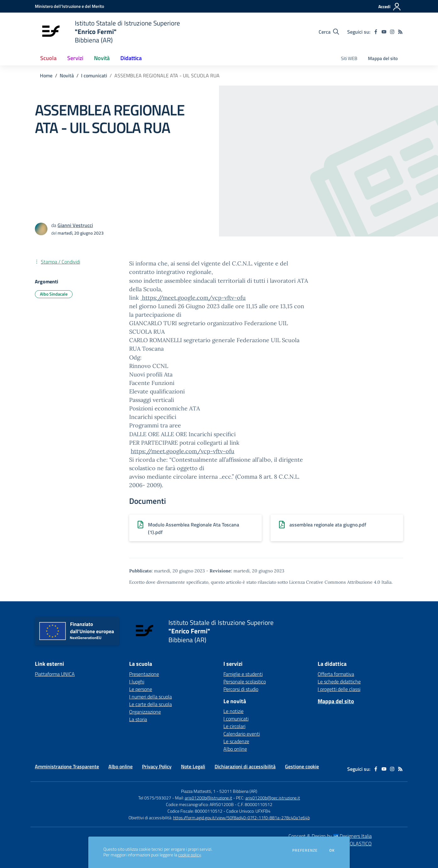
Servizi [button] (75, 58)
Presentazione (144, 674)
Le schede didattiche (339, 682)
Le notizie (233, 711)
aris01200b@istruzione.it (208, 798)
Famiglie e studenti (243, 674)
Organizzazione (145, 712)
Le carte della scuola (151, 704)
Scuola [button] (48, 58)
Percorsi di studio (241, 689)
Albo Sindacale (54, 294)
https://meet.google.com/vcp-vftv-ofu (193, 298)
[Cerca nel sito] (329, 32)
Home (46, 75)
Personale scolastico (245, 682)
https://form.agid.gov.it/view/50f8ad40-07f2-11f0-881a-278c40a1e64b (241, 818)
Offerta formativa (336, 674)
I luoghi (137, 682)
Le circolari (234, 726)
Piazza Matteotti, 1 (199, 791)
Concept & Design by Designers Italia (330, 836)
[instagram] (392, 32)
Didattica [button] (131, 58)
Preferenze (305, 850)
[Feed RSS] (400, 32)
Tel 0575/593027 (155, 798)
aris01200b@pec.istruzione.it (273, 798)
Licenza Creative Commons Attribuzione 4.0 (335, 582)
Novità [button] (102, 58)
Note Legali (193, 766)
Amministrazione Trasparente (67, 766)
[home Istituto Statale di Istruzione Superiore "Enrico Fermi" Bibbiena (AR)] (107, 32)
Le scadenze (236, 741)
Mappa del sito (383, 58)
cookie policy (189, 855)
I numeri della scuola (151, 697)
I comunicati (94, 75)
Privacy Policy (157, 766)
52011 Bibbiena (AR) (238, 791)
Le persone (141, 689)
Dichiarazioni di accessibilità (245, 766)
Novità (67, 75)
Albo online (235, 749)
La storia (138, 719)
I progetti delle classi (339, 689)
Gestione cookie (302, 766)
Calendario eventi (242, 734)
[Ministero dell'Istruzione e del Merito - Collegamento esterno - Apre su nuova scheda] (69, 6)
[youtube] (384, 32)
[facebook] (376, 32)
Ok (332, 850)
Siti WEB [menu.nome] (349, 58)
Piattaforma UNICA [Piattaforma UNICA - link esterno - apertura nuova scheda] (55, 674)
